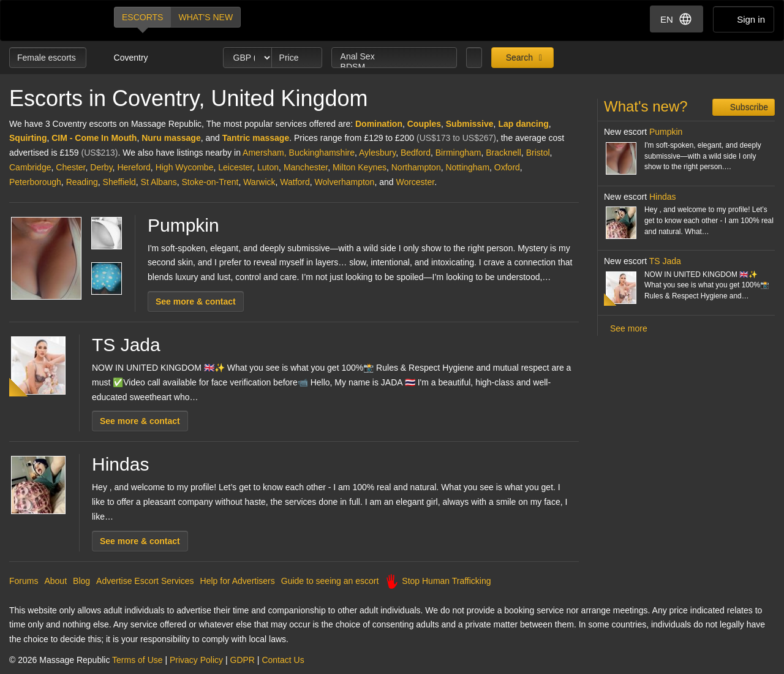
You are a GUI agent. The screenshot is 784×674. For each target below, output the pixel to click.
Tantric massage (256, 138)
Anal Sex (394, 57)
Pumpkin (183, 225)
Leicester (235, 167)
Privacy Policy (196, 660)
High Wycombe (185, 167)
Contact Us (283, 660)
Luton (268, 167)
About (55, 581)
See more (629, 328)
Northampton (416, 167)
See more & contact (196, 301)
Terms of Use (137, 660)
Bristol (538, 153)
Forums (24, 581)
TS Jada (126, 345)
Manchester (306, 167)
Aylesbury (377, 153)
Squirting (28, 138)
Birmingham (458, 153)
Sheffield (119, 182)
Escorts (142, 17)
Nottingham (467, 167)
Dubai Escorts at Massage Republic (51, 21)
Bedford (416, 153)
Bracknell (503, 153)
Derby (101, 167)
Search (518, 58)
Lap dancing (523, 124)
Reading (82, 182)
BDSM (394, 67)
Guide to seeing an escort (330, 581)
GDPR (243, 660)
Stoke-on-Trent (210, 182)
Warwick (259, 182)
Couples (424, 124)
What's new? (646, 106)
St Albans (159, 182)
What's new (205, 17)
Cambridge (30, 167)
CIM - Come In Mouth (94, 138)
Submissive (470, 124)
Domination (379, 124)
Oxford (507, 167)
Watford (295, 182)
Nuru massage (171, 138)
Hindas (120, 464)
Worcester (415, 182)
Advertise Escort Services (145, 581)
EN (677, 19)
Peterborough (35, 182)
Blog (81, 581)
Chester (70, 167)
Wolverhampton (345, 182)
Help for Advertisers (238, 581)
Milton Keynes (360, 167)
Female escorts (48, 58)
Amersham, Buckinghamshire (299, 153)
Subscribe (748, 107)
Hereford (134, 167)
